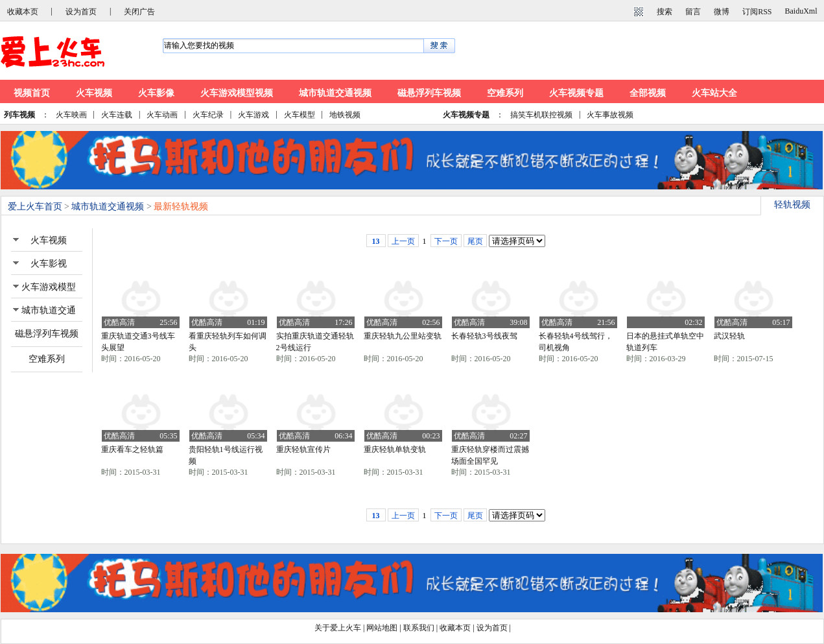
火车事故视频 (610, 115)
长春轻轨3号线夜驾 (484, 336)
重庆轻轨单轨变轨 (395, 449)
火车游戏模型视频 (237, 93)
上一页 (403, 241)
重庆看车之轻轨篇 (132, 449)
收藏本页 (23, 12)
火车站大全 (714, 93)
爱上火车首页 (35, 207)
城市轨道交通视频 (335, 93)
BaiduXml (801, 11)
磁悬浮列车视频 (429, 93)
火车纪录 (208, 115)
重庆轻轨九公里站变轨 (403, 336)
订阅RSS (757, 12)
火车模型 (300, 115)
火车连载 (117, 115)
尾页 (475, 241)
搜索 (665, 12)
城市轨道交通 (49, 310)
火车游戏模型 (49, 287)
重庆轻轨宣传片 (303, 449)
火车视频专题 (576, 93)
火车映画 (71, 115)
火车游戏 (253, 115)
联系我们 (419, 628)
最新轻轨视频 (181, 207)
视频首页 (32, 93)
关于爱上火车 (338, 628)
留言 (693, 12)
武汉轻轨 (729, 336)
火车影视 (49, 264)
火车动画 (162, 115)
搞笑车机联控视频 (541, 115)
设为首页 (81, 12)
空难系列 (505, 93)
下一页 (446, 241)
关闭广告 (139, 12)
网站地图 (382, 628)
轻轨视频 (792, 205)
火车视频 (94, 93)
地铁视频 (345, 115)
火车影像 (156, 93)
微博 (722, 12)
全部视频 (648, 93)
